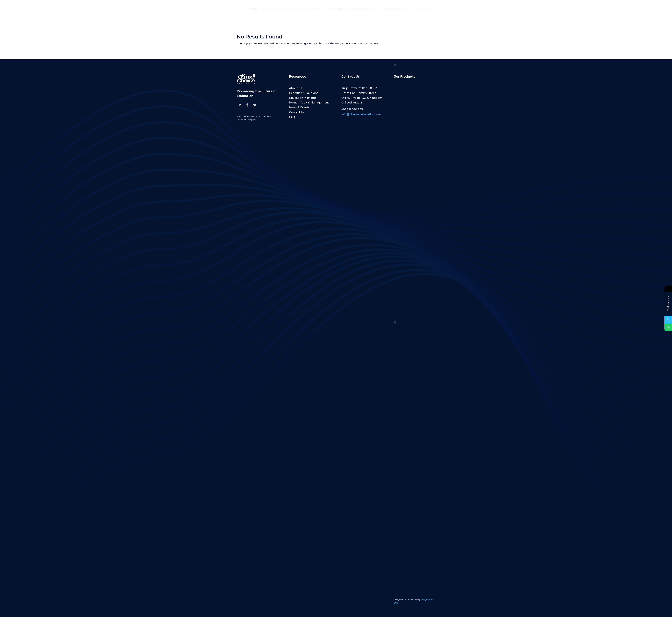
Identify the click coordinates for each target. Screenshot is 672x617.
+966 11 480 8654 (353, 109)
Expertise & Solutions (304, 93)
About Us (296, 88)
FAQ (292, 117)
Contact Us (297, 112)
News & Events (299, 107)
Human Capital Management (309, 103)
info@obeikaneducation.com (361, 114)
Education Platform (303, 98)
